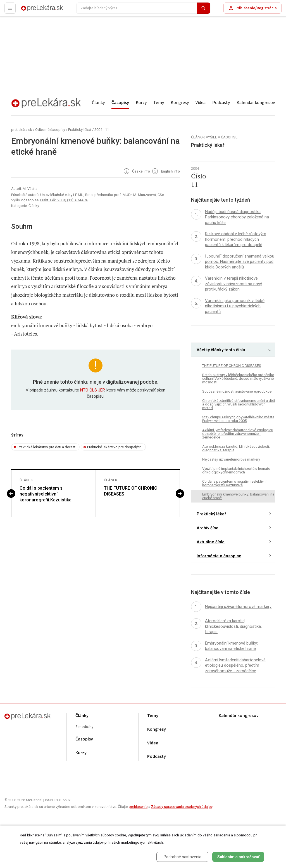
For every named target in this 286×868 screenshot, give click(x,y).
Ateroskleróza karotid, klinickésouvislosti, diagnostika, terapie (236, 448)
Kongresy (180, 103)
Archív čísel (208, 528)
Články (98, 103)
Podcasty (221, 103)
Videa (201, 103)
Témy (159, 103)
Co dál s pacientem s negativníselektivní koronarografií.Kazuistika (46, 494)
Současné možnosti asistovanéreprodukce (237, 391)
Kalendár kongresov (256, 103)
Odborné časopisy (50, 130)
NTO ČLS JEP (92, 390)
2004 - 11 (102, 130)
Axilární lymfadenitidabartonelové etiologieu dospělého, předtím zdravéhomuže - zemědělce (238, 434)
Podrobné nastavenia (183, 857)
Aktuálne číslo (211, 542)
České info (136, 172)
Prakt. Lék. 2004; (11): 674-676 (64, 200)
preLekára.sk (32, 10)
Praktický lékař (80, 130)
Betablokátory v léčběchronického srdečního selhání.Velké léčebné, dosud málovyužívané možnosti (238, 378)
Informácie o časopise (219, 556)
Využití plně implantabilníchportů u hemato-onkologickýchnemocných (237, 470)
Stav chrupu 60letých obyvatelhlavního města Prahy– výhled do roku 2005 (238, 419)
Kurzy (141, 103)
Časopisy (120, 103)
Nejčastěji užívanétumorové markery (231, 459)
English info (165, 172)
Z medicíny (84, 727)
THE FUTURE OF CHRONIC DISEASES (131, 491)
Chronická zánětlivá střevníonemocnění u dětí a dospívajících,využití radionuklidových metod (239, 404)
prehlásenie (138, 807)
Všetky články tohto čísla (221, 350)
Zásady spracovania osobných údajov (182, 807)
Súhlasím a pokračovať (238, 857)
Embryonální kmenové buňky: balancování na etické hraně (238, 496)
